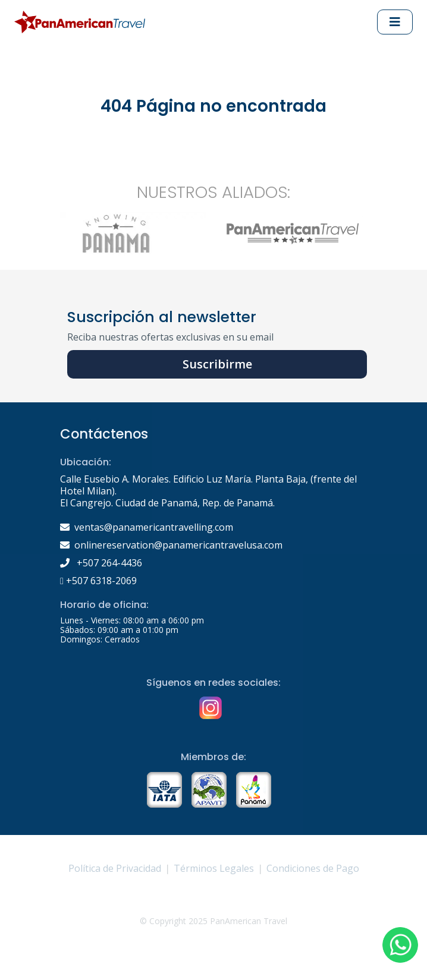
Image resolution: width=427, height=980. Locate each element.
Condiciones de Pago (313, 868)
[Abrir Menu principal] (395, 22)
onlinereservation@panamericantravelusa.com (178, 545)
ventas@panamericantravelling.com (154, 527)
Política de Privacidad (115, 868)
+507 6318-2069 (98, 581)
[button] (400, 945)
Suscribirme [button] (217, 364)
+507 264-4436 (101, 563)
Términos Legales (214, 868)
